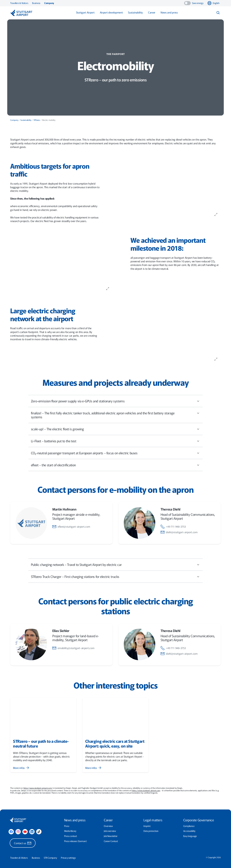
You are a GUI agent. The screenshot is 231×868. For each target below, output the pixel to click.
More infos (21, 768)
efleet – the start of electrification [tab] (115, 467)
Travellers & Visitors (19, 3)
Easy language (190, 836)
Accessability (189, 831)
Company (49, 3)
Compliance (189, 826)
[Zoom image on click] (216, 214)
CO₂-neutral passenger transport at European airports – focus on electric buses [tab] (115, 455)
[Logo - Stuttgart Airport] (21, 13)
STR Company (50, 858)
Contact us (23, 843)
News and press (169, 12)
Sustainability (135, 12)
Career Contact (111, 841)
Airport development (111, 12)
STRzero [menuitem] (37, 120)
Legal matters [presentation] (153, 820)
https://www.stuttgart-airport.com (146, 790)
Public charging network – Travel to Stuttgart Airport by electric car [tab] (115, 566)
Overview (108, 826)
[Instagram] (18, 832)
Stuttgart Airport (85, 12)
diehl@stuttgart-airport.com (179, 532)
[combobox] (214, 3)
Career (152, 12)
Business (36, 3)
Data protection (151, 831)
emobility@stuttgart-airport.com (73, 648)
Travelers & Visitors (19, 858)
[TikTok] (39, 832)
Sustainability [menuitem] (26, 120)
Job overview (110, 831)
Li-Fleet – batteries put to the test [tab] (115, 443)
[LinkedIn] (32, 832)
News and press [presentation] (75, 820)
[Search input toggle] (218, 13)
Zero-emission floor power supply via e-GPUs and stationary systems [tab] (115, 403)
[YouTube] (25, 832)
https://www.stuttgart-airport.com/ (38, 788)
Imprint (147, 826)
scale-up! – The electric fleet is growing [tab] (115, 431)
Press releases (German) (76, 841)
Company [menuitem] (14, 120)
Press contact (71, 836)
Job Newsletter (111, 836)
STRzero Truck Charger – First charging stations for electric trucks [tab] (115, 578)
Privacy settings (68, 858)
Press (67, 826)
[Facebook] (11, 832)
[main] (115, 403)
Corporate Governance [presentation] (199, 820)
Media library (70, 831)
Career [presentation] (108, 820)
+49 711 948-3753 (173, 526)
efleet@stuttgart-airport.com (71, 526)
